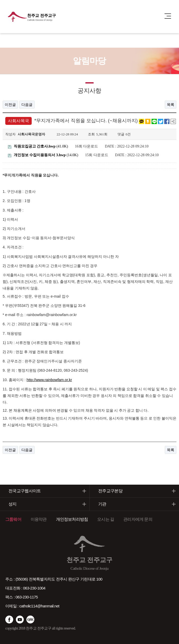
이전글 (10, 105)
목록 (171, 105)
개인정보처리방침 (72, 519)
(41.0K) (38, 146)
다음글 (27, 105)
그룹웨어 (13, 519)
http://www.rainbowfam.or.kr (49, 380)
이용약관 (39, 519)
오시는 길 (106, 519)
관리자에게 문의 (138, 519)
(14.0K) (43, 155)
